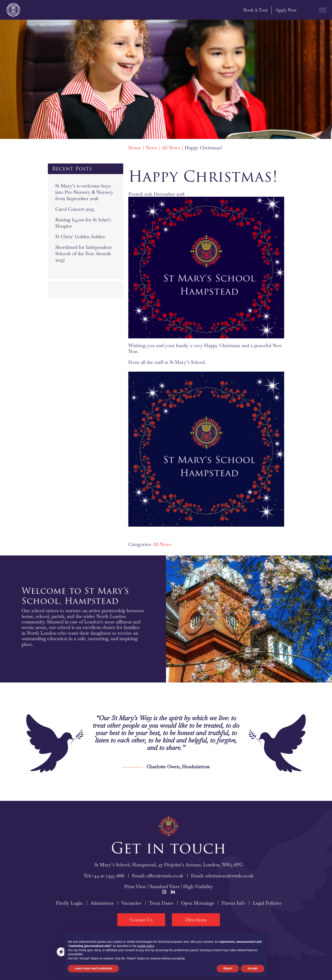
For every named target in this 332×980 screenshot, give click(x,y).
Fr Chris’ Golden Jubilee (80, 237)
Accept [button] (252, 968)
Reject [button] (228, 968)
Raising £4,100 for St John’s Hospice (83, 223)
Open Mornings (198, 903)
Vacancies (131, 903)
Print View (135, 886)
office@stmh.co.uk (165, 876)
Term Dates (161, 903)
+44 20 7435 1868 (108, 876)
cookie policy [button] (146, 946)
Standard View (165, 886)
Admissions (102, 903)
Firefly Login (69, 903)
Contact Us (141, 920)
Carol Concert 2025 (75, 209)
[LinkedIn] (173, 892)
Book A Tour (248, 10)
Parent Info (233, 903)
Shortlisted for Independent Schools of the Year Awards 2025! (84, 253)
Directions (196, 920)
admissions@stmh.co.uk (229, 876)
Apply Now (278, 10)
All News (162, 544)
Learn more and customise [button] (93, 968)
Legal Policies (267, 903)
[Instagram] (164, 892)
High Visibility (198, 886)
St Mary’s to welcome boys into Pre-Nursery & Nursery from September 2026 (84, 192)
